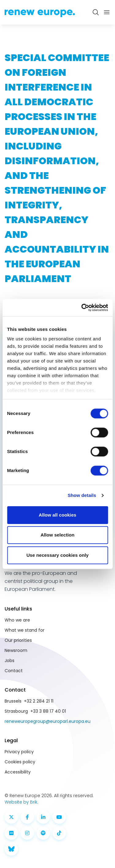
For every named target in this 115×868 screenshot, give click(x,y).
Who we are (17, 620)
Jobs (10, 661)
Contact (14, 671)
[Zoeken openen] (96, 12)
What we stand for (25, 630)
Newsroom (16, 650)
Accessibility (18, 772)
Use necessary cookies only (57, 555)
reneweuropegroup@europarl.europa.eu (48, 721)
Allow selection (57, 535)
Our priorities (18, 640)
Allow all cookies (57, 515)
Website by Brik (21, 802)
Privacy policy (19, 752)
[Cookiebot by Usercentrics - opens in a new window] (82, 308)
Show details (82, 495)
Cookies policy (20, 762)
